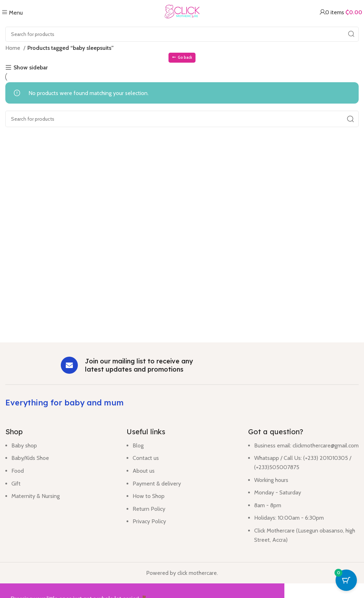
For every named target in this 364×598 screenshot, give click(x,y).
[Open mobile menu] (12, 13)
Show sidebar (31, 68)
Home (14, 48)
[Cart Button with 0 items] (346, 580)
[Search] (182, 34)
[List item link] (61, 474)
